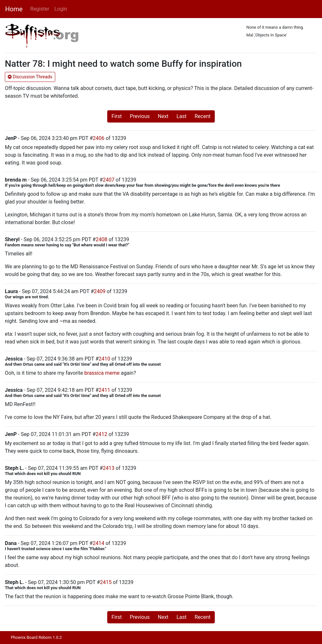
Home (14, 9)
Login (61, 9)
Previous (140, 116)
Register (40, 9)
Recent (202, 116)
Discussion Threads (30, 77)
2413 (109, 468)
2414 (99, 543)
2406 (99, 138)
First (117, 116)
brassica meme (102, 373)
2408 (101, 239)
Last (182, 116)
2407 (109, 180)
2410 (104, 359)
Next (163, 116)
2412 (101, 434)
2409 (100, 291)
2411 (104, 390)
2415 (106, 582)
